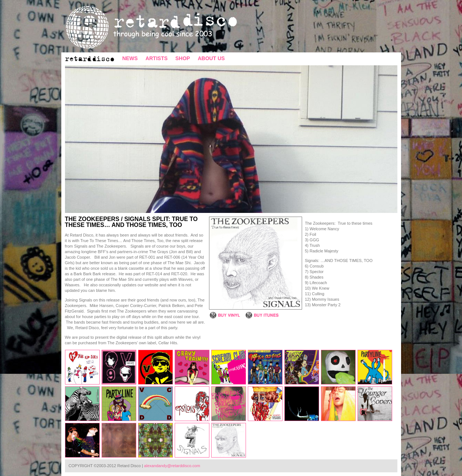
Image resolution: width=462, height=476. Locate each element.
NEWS (130, 58)
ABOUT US (211, 58)
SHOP (183, 58)
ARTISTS (157, 58)
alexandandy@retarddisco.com (172, 466)
